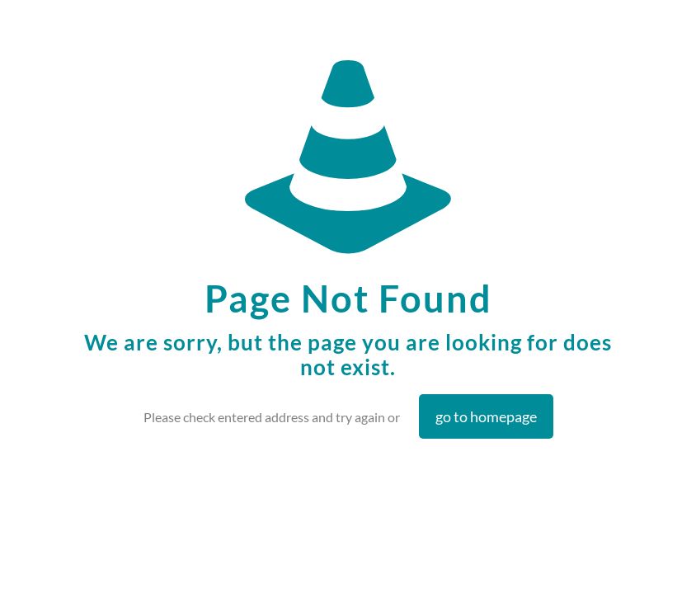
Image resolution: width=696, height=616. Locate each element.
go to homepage (486, 416)
